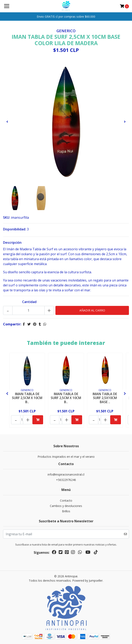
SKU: (7, 217)
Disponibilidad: (15, 229)
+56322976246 (66, 480)
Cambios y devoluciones (66, 506)
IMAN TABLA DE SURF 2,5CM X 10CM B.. (27, 398)
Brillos (66, 511)
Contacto (66, 500)
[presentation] (7, 122)
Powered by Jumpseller (87, 581)
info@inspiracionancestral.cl (66, 474)
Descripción (12, 243)
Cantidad (29, 302)
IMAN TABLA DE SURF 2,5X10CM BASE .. (105, 398)
